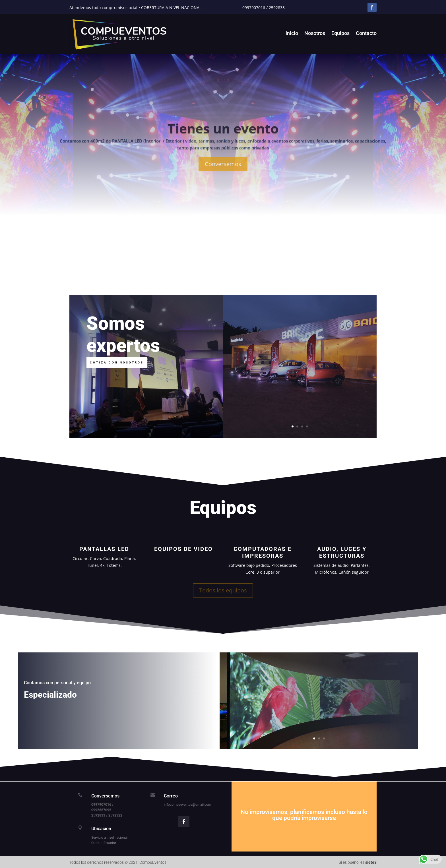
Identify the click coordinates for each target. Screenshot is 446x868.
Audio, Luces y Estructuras (342, 552)
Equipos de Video (183, 549)
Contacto (366, 34)
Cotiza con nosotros (117, 362)
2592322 (115, 815)
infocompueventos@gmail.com (187, 805)
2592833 (277, 8)
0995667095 (101, 810)
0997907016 (254, 8)
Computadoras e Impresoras (263, 552)
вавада (223, 868)
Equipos (340, 34)
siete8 (371, 862)
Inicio (292, 34)
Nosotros (315, 34)
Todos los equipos (223, 590)
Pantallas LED (104, 549)
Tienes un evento (223, 140)
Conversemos (223, 175)
